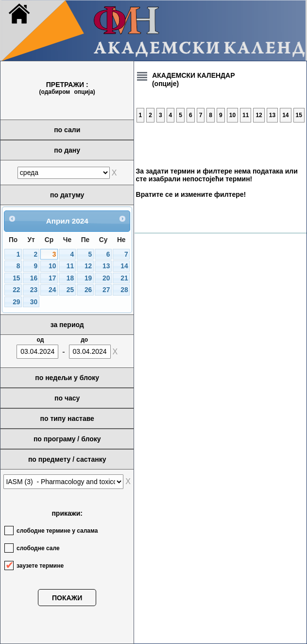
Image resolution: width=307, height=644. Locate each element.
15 (16, 278)
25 (70, 290)
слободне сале (38, 548)
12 (88, 266)
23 (34, 290)
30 (34, 302)
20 (106, 278)
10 (52, 266)
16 (34, 278)
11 (70, 266)
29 (16, 302)
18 (70, 278)
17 (52, 278)
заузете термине (40, 566)
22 (16, 290)
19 (88, 278)
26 (88, 290)
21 (124, 278)
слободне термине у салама (57, 531)
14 (124, 266)
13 (106, 266)
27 (106, 290)
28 (124, 290)
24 (52, 290)
